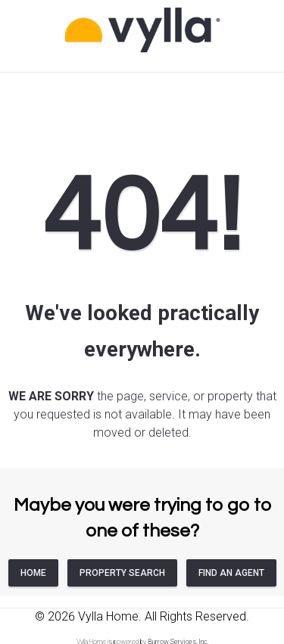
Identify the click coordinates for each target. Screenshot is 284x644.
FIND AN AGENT (231, 573)
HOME (33, 573)
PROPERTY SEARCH (122, 573)
